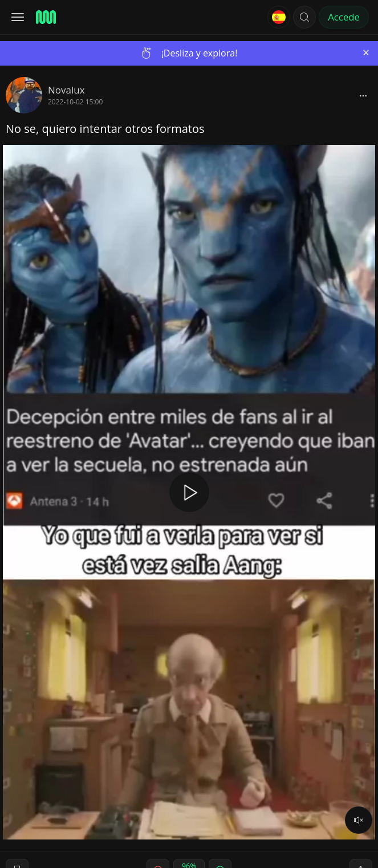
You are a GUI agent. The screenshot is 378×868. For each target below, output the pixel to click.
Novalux (66, 90)
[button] (304, 17)
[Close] (366, 53)
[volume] (359, 820)
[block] (363, 95)
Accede (344, 17)
